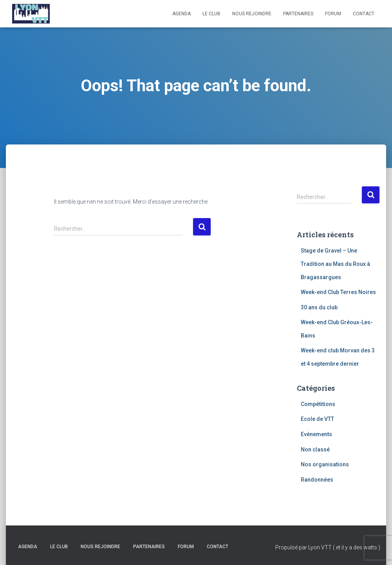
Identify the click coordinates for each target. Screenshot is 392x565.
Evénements (316, 434)
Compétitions (318, 404)
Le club (211, 14)
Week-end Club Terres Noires (338, 292)
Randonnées (317, 480)
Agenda (182, 14)
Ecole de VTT (317, 419)
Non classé (315, 449)
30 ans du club (319, 307)
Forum (333, 14)
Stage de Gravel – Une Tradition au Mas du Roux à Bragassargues (335, 264)
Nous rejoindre (252, 14)
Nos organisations (325, 464)
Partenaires (298, 14)
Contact (364, 14)
